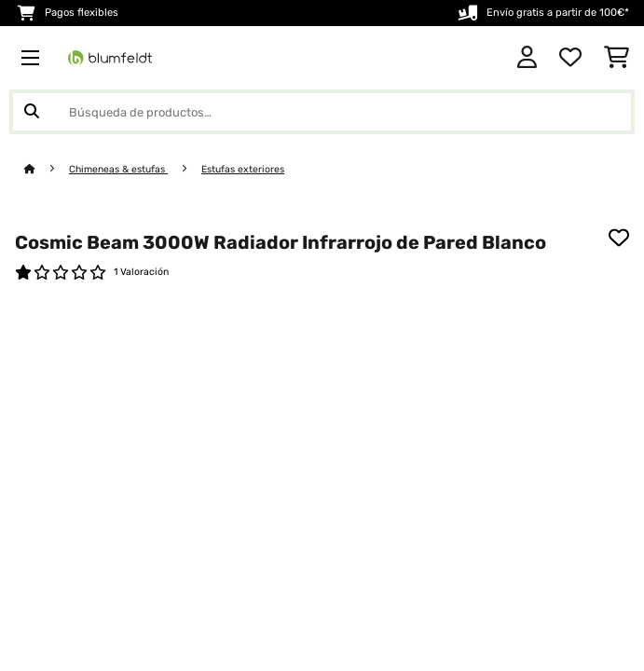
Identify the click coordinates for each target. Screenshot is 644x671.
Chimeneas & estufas (118, 169)
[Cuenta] (527, 58)
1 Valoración (141, 272)
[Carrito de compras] (617, 58)
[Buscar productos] (322, 112)
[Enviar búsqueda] (32, 112)
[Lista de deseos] (570, 58)
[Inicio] (47, 169)
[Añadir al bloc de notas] (619, 238)
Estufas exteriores (243, 169)
